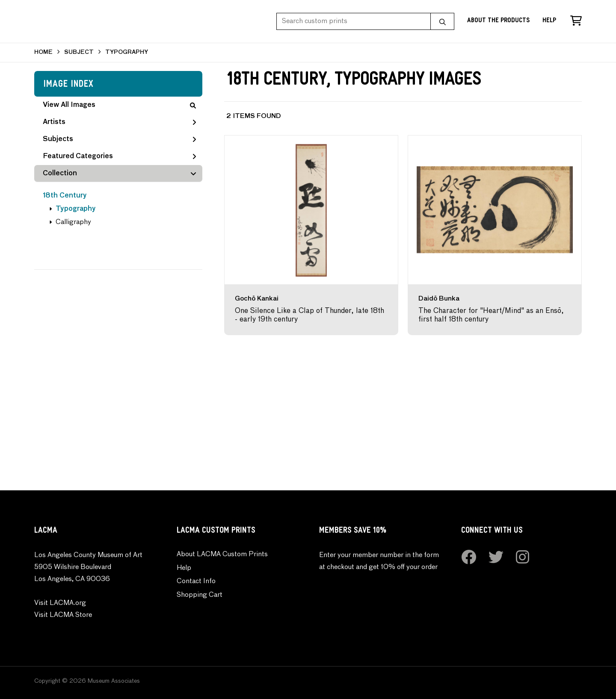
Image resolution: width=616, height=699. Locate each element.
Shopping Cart (200, 595)
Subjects (119, 139)
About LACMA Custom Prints (222, 554)
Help (549, 21)
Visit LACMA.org (60, 603)
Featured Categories (119, 156)
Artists (119, 122)
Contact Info (196, 581)
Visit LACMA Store (63, 615)
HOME (43, 52)
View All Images (119, 105)
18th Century (65, 196)
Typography (76, 209)
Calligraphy (73, 222)
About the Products (498, 21)
